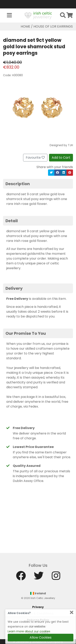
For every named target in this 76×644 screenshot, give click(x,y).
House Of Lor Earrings (53, 26)
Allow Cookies (41, 637)
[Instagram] (56, 578)
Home (25, 26)
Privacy (38, 607)
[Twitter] (39, 578)
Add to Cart (61, 158)
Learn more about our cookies (29, 631)
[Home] (38, 15)
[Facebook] (21, 578)
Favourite (35, 158)
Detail (12, 221)
